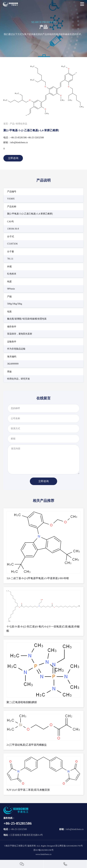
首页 (6, 124)
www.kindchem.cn (43, 854)
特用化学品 (21, 124)
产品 (12, 124)
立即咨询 (13, 158)
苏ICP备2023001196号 (43, 850)
